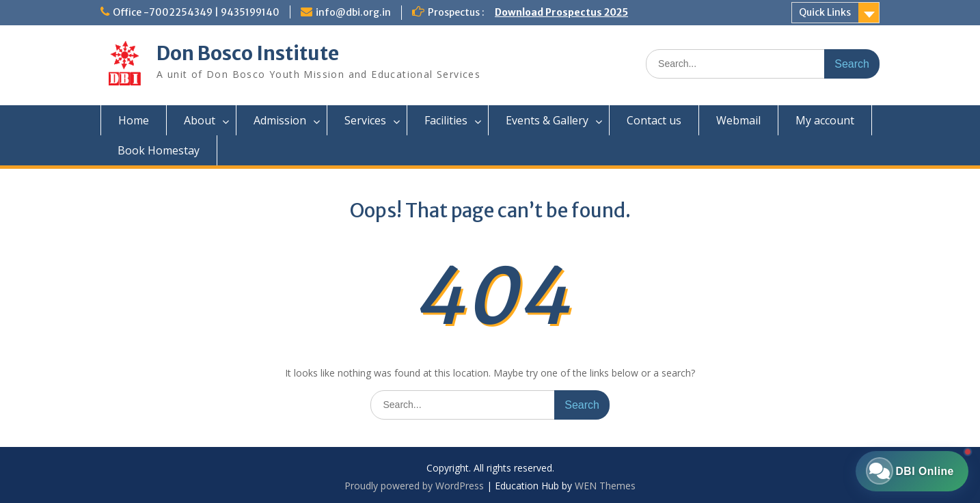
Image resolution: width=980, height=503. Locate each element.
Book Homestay (159, 150)
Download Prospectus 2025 (561, 12)
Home (134, 120)
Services (365, 120)
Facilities (446, 120)
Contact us (654, 120)
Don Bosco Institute (248, 53)
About (200, 120)
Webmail (738, 120)
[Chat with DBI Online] (909, 469)
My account (825, 120)
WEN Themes (605, 486)
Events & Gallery (547, 120)
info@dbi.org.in (353, 12)
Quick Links (825, 12)
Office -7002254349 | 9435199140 (196, 12)
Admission (280, 120)
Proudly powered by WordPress (414, 486)
